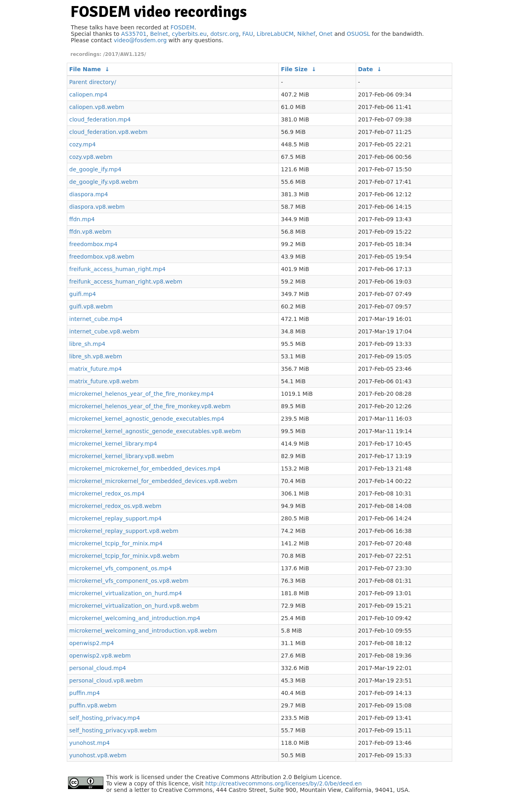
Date (366, 69)
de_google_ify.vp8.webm (104, 182)
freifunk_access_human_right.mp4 (117, 269)
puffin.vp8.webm (93, 705)
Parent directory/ (93, 82)
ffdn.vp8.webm (90, 232)
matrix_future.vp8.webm (104, 381)
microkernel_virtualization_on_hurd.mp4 (126, 593)
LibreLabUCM (275, 34)
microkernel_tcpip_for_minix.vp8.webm (124, 556)
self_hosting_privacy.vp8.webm (113, 730)
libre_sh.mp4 (87, 344)
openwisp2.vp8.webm (100, 656)
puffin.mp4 (84, 693)
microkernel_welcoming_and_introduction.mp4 (135, 618)
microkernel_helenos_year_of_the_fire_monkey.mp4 (141, 394)
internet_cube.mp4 (96, 319)
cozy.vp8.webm (91, 157)
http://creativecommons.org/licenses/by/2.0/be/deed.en (283, 783)
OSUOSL (358, 34)
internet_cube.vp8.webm (104, 331)
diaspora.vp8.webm (97, 207)
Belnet (159, 34)
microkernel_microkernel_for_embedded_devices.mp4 (145, 469)
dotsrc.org (225, 34)
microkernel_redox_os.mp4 (107, 493)
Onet (326, 34)
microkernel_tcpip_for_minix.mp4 (116, 543)
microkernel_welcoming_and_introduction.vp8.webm (143, 631)
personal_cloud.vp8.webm (106, 680)
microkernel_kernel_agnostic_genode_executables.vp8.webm (155, 431)
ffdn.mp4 (82, 219)
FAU (248, 34)
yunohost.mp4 (90, 743)
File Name (85, 69)
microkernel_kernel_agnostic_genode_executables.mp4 (147, 419)
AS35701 (134, 34)
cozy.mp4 (82, 144)
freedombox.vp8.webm (102, 257)
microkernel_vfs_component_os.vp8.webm (129, 581)
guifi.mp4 (82, 294)
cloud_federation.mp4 (100, 119)
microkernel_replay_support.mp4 (115, 518)
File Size (294, 69)
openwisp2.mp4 (92, 643)
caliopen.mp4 (88, 95)
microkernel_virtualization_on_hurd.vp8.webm (134, 606)
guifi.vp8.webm (91, 306)
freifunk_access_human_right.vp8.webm (126, 282)
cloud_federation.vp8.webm (108, 132)
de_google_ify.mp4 (95, 169)
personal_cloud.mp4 (98, 668)
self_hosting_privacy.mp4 (105, 718)
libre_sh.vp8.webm (96, 356)
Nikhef (306, 34)
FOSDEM (183, 27)
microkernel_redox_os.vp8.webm (115, 506)
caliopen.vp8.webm (97, 107)
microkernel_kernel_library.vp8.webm (122, 456)
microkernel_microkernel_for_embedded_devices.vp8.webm (153, 481)
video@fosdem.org (140, 40)
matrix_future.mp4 (96, 369)
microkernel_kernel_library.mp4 (113, 444)
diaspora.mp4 (89, 194)
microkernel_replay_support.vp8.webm (124, 531)
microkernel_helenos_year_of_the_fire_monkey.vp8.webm (150, 406)
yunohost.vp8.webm (98, 755)
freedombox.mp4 (93, 244)
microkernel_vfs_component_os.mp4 (121, 568)
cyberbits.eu (189, 34)
